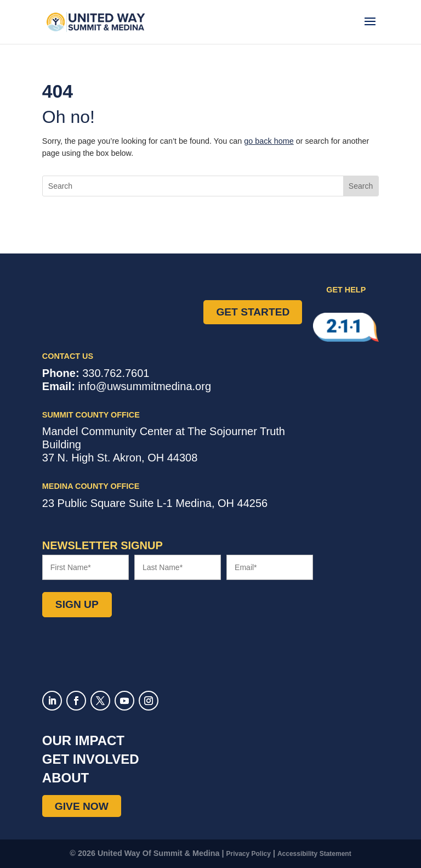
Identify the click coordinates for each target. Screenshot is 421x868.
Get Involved (91, 759)
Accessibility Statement (314, 854)
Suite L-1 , (155, 503)
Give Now (82, 806)
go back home (269, 141)
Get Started (253, 312)
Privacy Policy (249, 854)
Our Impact (83, 740)
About (66, 778)
